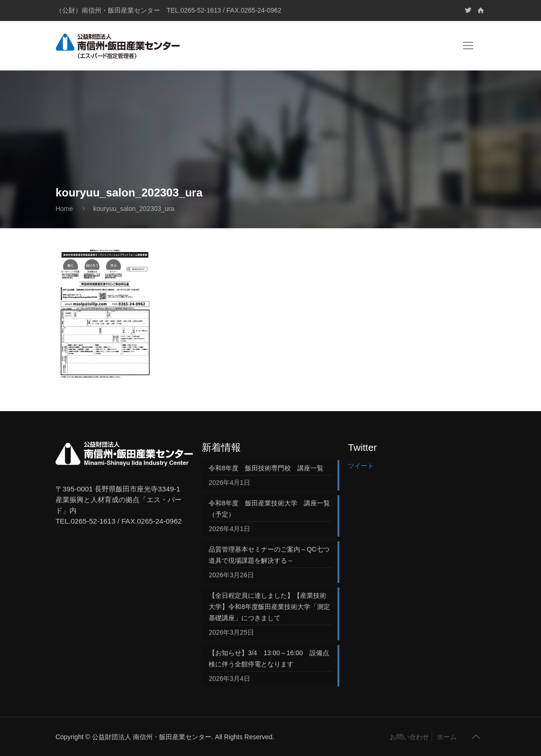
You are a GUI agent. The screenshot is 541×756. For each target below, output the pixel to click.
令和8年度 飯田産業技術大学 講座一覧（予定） (269, 509)
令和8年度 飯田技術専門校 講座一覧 (266, 468)
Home (64, 209)
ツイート (361, 466)
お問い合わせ (409, 737)
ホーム (447, 737)
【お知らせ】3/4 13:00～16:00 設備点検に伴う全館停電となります (269, 658)
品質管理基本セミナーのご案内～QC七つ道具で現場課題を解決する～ (269, 555)
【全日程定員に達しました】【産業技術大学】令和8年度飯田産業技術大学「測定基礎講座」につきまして (269, 607)
